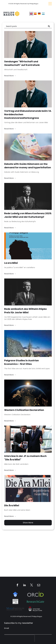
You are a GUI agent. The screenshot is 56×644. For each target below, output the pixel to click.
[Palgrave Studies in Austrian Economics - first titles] (28, 343)
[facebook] (17, 585)
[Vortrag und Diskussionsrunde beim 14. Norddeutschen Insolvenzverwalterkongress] (28, 94)
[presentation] (19, 638)
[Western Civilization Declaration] (28, 393)
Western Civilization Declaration (24, 410)
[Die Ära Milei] (28, 488)
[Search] (28, 26)
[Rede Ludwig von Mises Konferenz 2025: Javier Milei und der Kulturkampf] (28, 196)
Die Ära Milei (12, 505)
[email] (39, 585)
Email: (7, 628)
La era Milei (11, 263)
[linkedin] (24, 585)
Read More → (10, 76)
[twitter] (32, 585)
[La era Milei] (28, 246)
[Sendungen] (28, 45)
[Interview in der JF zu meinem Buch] (28, 439)
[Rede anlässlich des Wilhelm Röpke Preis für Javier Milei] (28, 292)
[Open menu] (50, 4)
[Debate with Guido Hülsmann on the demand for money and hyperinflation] (28, 147)
